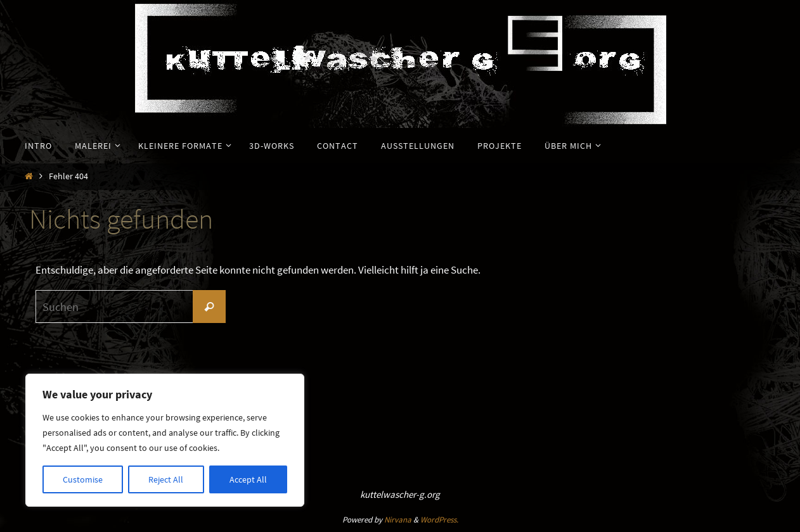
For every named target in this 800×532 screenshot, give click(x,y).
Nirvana (398, 520)
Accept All (248, 479)
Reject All (166, 479)
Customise (83, 479)
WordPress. (439, 520)
